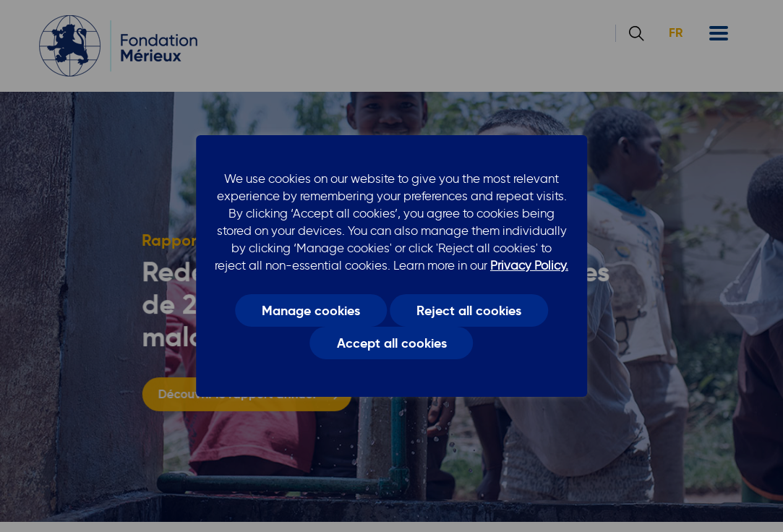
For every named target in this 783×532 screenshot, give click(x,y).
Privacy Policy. (529, 265)
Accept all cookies (392, 343)
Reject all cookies (469, 310)
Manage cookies (311, 310)
